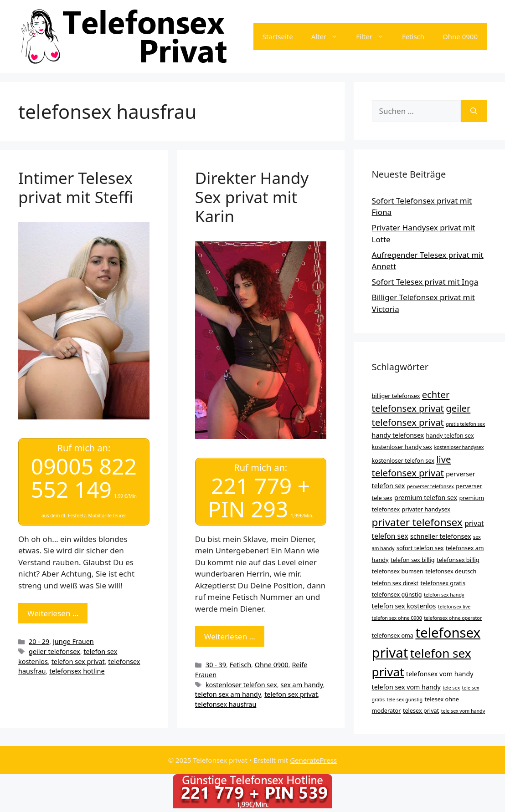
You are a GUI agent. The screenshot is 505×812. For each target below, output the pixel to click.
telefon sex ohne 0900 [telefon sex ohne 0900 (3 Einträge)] (397, 618)
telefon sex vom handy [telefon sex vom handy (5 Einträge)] (406, 687)
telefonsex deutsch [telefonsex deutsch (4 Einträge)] (451, 571)
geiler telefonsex (54, 651)
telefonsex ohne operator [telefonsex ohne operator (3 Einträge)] (453, 618)
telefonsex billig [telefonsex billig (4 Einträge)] (458, 560)
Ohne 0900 (460, 36)
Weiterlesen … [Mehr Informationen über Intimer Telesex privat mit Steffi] (53, 613)
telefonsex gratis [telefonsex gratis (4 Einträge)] (443, 583)
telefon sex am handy (228, 694)
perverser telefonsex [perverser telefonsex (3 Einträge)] (430, 486)
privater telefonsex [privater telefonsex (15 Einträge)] (417, 522)
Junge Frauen (73, 641)
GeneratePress (313, 760)
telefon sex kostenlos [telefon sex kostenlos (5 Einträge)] (404, 606)
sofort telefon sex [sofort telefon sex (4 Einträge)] (420, 548)
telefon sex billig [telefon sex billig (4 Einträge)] (413, 560)
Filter (374, 36)
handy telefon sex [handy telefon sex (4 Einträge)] (450, 435)
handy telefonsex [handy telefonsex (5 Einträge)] (398, 435)
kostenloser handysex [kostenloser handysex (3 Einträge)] (459, 447)
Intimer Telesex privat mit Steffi (76, 187)
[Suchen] (474, 111)
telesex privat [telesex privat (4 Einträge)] (421, 710)
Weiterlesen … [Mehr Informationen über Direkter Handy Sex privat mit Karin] (230, 636)
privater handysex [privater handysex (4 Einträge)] (426, 509)
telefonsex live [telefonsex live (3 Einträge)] (454, 607)
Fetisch (413, 36)
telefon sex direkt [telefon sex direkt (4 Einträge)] (395, 583)
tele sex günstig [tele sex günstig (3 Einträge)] (405, 700)
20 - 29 (39, 641)
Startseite (278, 36)
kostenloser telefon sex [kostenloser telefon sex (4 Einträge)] (403, 460)
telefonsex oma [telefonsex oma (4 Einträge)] (393, 635)
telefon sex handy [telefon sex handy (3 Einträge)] (444, 595)
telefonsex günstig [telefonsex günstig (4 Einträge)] (397, 594)
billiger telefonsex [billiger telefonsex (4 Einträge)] (396, 396)
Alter (329, 36)
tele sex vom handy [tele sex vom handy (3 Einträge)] (463, 711)
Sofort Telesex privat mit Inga (425, 282)
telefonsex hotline (77, 671)
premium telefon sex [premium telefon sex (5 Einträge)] (426, 498)
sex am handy (301, 685)
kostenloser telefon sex (241, 685)
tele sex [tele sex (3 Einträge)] (451, 688)
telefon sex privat (78, 661)
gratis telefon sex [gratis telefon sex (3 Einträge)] (465, 424)
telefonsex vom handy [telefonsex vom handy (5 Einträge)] (440, 674)
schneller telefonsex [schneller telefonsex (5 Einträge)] (441, 536)
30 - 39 (216, 665)
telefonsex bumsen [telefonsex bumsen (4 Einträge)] (398, 571)
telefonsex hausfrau (226, 704)
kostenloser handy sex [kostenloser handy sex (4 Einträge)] (402, 447)
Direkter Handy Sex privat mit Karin (252, 197)
